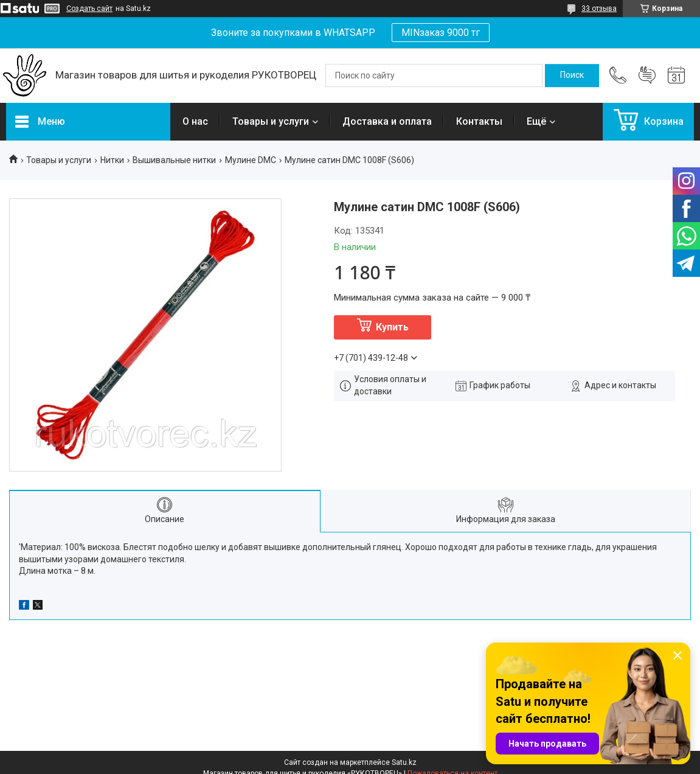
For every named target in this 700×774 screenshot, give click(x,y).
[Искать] (572, 75)
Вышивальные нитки (174, 160)
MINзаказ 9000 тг (441, 33)
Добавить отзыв (647, 75)
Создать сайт (89, 9)
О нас (195, 121)
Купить (392, 327)
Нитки (112, 160)
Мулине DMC (251, 160)
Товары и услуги (271, 121)
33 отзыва (599, 9)
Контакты (479, 121)
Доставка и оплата (387, 121)
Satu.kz (404, 762)
